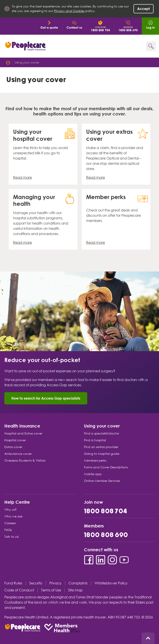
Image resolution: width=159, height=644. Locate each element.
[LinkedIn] (101, 560)
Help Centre (17, 502)
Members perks (95, 460)
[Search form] (151, 46)
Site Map (75, 590)
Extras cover (13, 447)
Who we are (13, 516)
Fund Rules (13, 583)
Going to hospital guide (102, 454)
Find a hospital (95, 440)
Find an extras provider (101, 447)
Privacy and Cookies (69, 11)
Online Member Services (102, 481)
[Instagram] (112, 560)
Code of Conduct (19, 590)
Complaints (78, 583)
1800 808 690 (106, 535)
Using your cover (102, 426)
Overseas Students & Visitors (25, 460)
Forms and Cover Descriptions (106, 467)
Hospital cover (15, 440)
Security (36, 583)
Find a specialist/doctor (102, 433)
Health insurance (22, 426)
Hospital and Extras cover (23, 433)
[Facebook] (89, 560)
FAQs (8, 530)
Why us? (10, 510)
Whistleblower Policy (111, 583)
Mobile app (93, 474)
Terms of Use (51, 590)
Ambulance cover (18, 454)
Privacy (55, 583)
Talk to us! (12, 537)
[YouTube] (124, 560)
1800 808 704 (106, 511)
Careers (10, 523)
